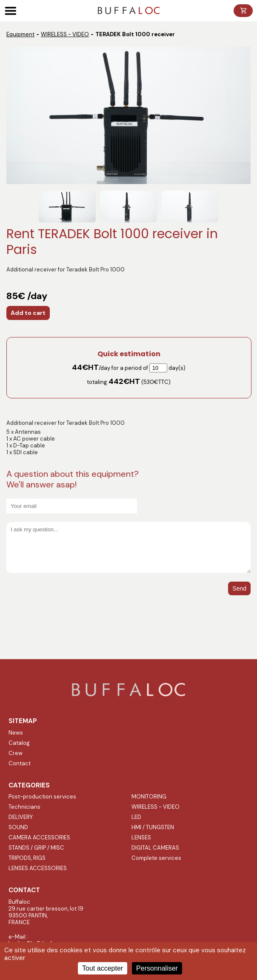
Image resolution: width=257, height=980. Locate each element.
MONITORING (149, 797)
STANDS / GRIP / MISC (36, 848)
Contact (20, 763)
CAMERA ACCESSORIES (39, 837)
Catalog (19, 743)
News (16, 733)
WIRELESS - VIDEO (65, 34)
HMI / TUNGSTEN (153, 827)
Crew (16, 753)
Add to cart (28, 313)
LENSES (141, 837)
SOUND (18, 827)
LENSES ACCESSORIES (38, 868)
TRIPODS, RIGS (27, 858)
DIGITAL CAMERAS (155, 848)
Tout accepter (103, 968)
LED (136, 817)
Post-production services (42, 797)
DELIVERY (21, 817)
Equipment (20, 34)
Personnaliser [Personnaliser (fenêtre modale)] (157, 968)
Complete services (156, 858)
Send (239, 588)
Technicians (24, 807)
